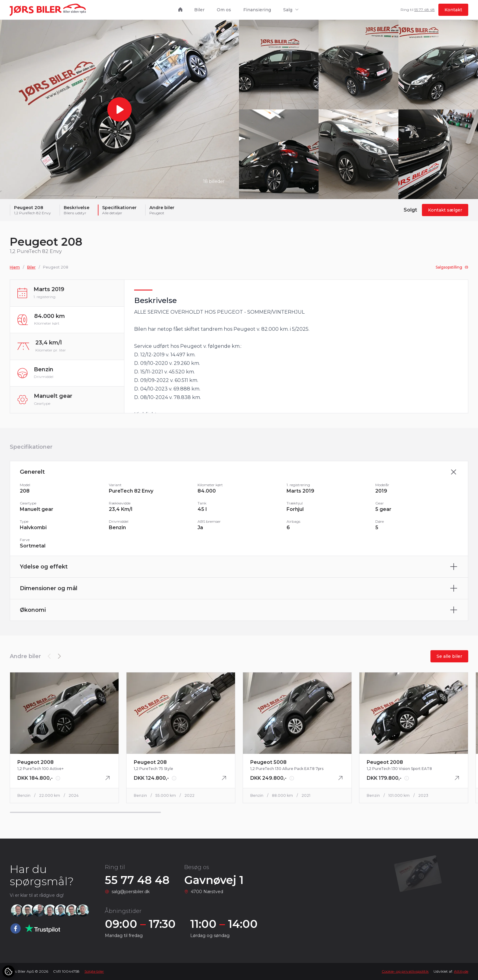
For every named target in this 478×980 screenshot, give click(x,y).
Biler (199, 10)
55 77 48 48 (424, 10)
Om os (224, 10)
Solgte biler (94, 971)
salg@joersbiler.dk (131, 892)
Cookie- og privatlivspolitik (405, 971)
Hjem (15, 272)
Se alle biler (449, 661)
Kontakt (453, 10)
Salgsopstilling (452, 272)
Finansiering (257, 10)
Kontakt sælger (445, 215)
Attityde (461, 971)
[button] (59, 661)
